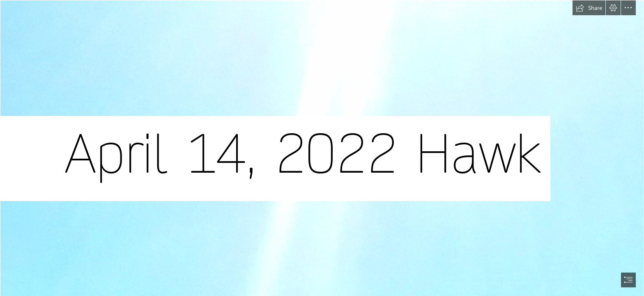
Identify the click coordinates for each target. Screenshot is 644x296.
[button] (589, 8)
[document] (322, 148)
